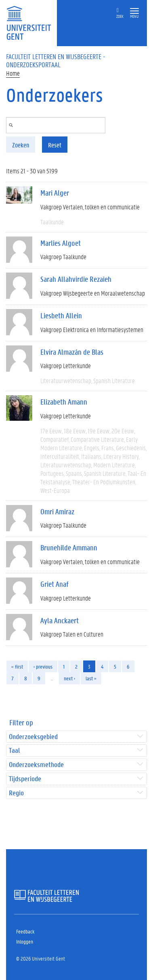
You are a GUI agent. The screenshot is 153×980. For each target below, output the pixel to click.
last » (91, 678)
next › (69, 678)
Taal (14, 751)
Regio (16, 793)
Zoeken (21, 145)
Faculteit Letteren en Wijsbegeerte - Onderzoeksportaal (56, 60)
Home (13, 73)
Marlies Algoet (61, 243)
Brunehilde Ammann (69, 548)
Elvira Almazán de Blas (72, 352)
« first (17, 666)
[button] (134, 11)
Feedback (25, 931)
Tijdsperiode (25, 779)
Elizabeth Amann (64, 402)
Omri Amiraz (57, 511)
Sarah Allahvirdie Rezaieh (76, 279)
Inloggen (25, 941)
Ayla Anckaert (60, 620)
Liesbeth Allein (61, 315)
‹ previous (43, 666)
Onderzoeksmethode (36, 765)
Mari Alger (55, 193)
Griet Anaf (54, 584)
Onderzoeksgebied (33, 737)
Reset (55, 145)
